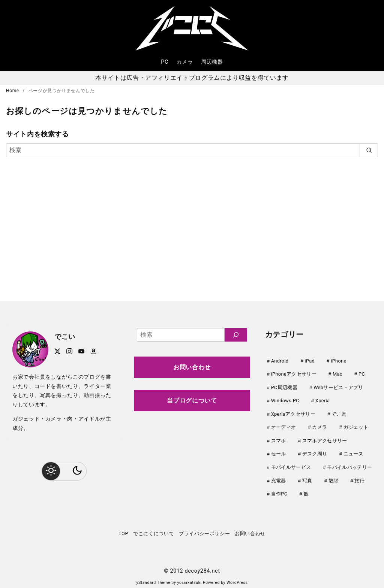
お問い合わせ (192, 367)
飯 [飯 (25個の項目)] (306, 490)
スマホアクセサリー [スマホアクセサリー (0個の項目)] (325, 438)
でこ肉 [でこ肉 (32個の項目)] (339, 413)
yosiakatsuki (190, 578)
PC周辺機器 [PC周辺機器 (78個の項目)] (284, 387)
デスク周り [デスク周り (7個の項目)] (315, 451)
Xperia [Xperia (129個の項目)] (322, 399)
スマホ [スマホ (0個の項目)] (279, 438)
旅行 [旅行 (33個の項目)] (359, 477)
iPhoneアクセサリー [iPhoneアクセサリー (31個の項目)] (294, 374)
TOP (123, 529)
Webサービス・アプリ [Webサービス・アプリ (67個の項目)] (338, 387)
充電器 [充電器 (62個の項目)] (279, 477)
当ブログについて (192, 401)
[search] (369, 150)
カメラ (185, 62)
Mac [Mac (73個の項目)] (337, 374)
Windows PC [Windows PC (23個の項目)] (285, 399)
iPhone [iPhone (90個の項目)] (338, 361)
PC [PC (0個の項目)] (362, 374)
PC (165, 62)
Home (13, 91)
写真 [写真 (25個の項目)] (307, 477)
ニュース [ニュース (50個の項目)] (353, 451)
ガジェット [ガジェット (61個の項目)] (356, 425)
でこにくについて (154, 529)
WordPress (237, 578)
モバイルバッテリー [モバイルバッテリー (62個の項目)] (349, 464)
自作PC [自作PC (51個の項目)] (279, 490)
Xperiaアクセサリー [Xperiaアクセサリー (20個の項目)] (293, 413)
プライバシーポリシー (204, 529)
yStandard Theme (153, 578)
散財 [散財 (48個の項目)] (334, 477)
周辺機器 (212, 62)
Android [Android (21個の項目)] (280, 361)
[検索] (192, 150)
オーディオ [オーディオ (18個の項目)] (284, 425)
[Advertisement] (192, 228)
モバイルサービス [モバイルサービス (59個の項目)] (291, 464)
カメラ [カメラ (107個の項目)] (319, 425)
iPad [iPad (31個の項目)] (310, 361)
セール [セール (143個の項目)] (279, 451)
